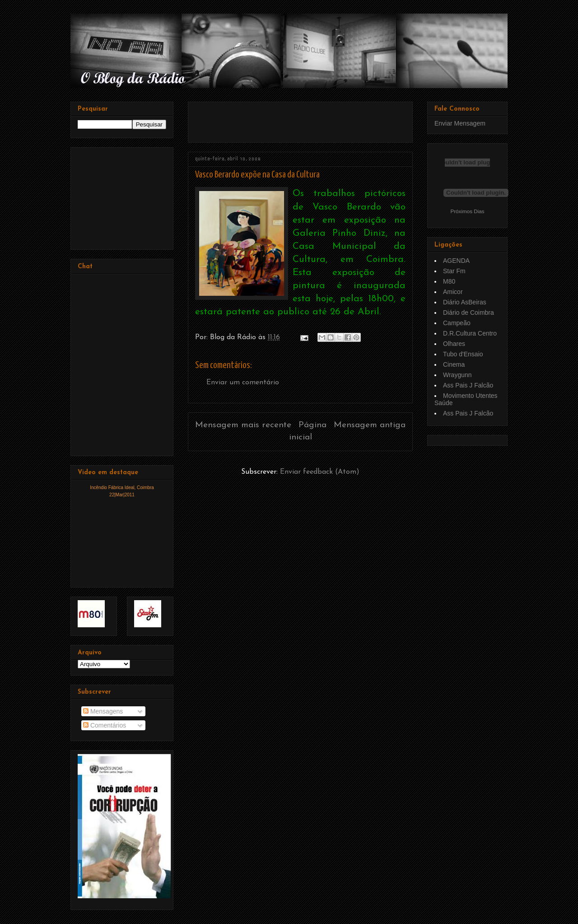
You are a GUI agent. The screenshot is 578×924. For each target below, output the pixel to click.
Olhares (454, 344)
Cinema (454, 364)
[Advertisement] (301, 119)
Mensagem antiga (370, 425)
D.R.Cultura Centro (470, 333)
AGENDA (456, 261)
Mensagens (103, 711)
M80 (449, 281)
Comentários (105, 725)
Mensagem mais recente (243, 425)
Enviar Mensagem (460, 123)
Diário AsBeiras (465, 302)
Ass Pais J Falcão (468, 385)
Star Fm (454, 271)
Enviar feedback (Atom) (320, 472)
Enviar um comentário (243, 383)
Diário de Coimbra (468, 313)
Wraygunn (457, 375)
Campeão (457, 323)
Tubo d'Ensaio (463, 354)
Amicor (453, 292)
